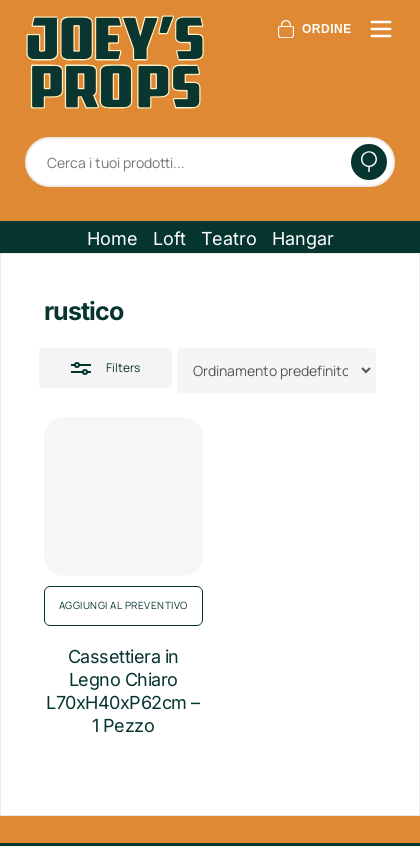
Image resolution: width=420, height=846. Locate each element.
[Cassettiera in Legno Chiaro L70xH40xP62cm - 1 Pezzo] (123, 496)
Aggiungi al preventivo (123, 605)
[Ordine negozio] (277, 370)
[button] (112, 239)
